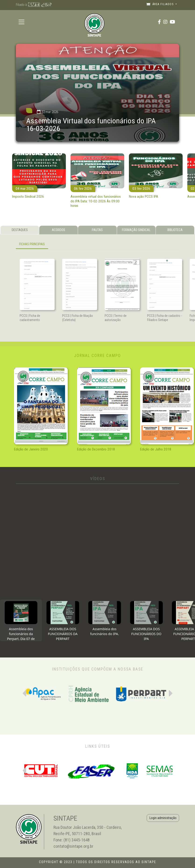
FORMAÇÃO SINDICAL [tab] (136, 230)
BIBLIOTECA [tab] (175, 230)
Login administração (163, 818)
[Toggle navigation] (21, 22)
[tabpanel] (97, 245)
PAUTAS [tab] (97, 230)
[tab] (21, 620)
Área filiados (160, 4)
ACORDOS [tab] (58, 230)
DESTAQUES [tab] (20, 230)
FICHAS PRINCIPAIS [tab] (32, 244)
